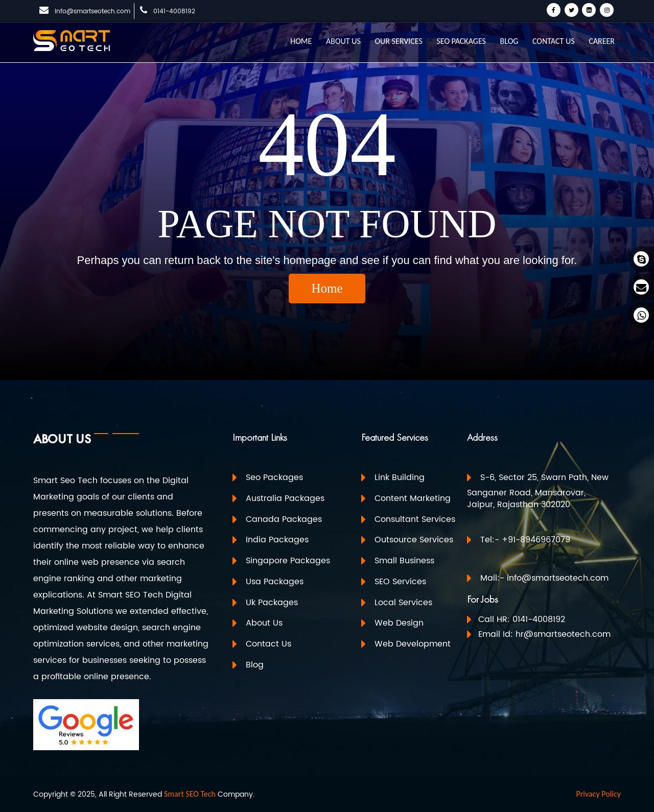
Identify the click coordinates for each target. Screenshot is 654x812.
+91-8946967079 (536, 540)
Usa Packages (275, 582)
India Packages (277, 540)
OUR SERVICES (398, 41)
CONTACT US (554, 41)
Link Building (400, 477)
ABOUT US (343, 41)
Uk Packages (272, 602)
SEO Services (400, 582)
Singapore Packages (288, 561)
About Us (264, 623)
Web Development (413, 644)
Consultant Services (415, 519)
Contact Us (268, 644)
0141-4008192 (174, 11)
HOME (301, 41)
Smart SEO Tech (190, 794)
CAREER (602, 41)
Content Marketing (413, 498)
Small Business (404, 561)
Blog (255, 664)
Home (327, 288)
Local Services (403, 602)
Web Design (399, 623)
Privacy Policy (598, 794)
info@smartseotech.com (92, 11)
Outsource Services (414, 540)
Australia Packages (285, 498)
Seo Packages (274, 477)
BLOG (509, 41)
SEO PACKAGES (461, 41)
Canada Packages (284, 519)
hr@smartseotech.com (563, 634)
